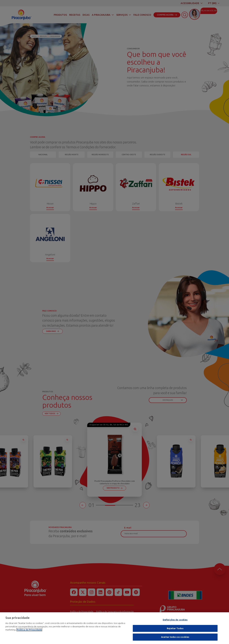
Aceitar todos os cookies (175, 637)
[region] (114, 628)
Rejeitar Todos (175, 628)
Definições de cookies (175, 620)
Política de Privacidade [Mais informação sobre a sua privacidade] (29, 630)
